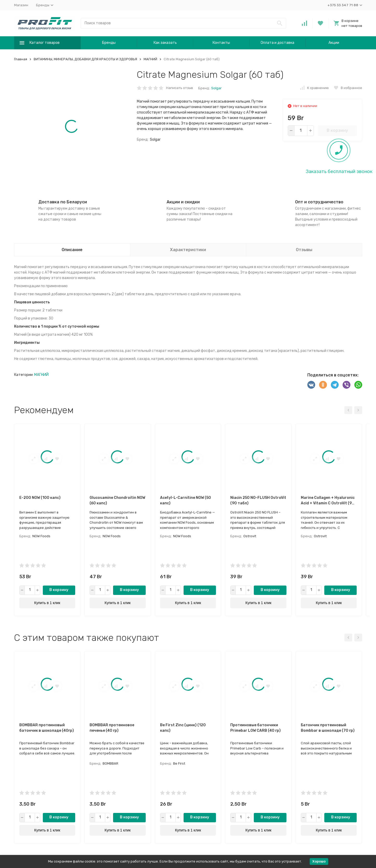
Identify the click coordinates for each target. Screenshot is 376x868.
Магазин (21, 5)
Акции (334, 43)
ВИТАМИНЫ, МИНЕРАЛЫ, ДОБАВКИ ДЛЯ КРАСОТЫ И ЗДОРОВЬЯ (85, 59)
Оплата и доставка (277, 43)
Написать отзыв (180, 88)
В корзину (337, 130)
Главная (21, 59)
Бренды (109, 43)
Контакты (221, 43)
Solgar (216, 88)
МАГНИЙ (150, 59)
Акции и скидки (183, 202)
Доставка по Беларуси (63, 202)
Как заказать (165, 43)
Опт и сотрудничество (319, 202)
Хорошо (319, 861)
